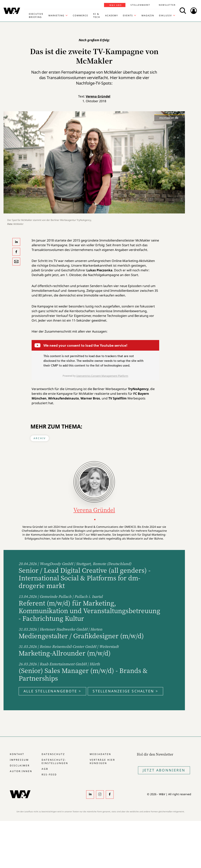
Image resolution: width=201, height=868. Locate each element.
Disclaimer (20, 765)
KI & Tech (97, 15)
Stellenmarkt (140, 5)
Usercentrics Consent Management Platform (102, 376)
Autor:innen (21, 771)
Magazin (148, 15)
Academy (112, 15)
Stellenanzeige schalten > (125, 691)
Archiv (40, 438)
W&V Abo (116, 5)
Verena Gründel (98, 96)
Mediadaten (100, 754)
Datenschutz (53, 754)
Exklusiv (165, 15)
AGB (45, 769)
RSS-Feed (49, 775)
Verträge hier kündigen (102, 761)
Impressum (19, 760)
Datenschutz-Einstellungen (55, 761)
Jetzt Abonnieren (164, 770)
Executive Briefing (36, 15)
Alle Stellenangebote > (52, 691)
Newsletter (167, 5)
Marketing (56, 15)
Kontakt (17, 754)
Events (128, 15)
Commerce (80, 15)
